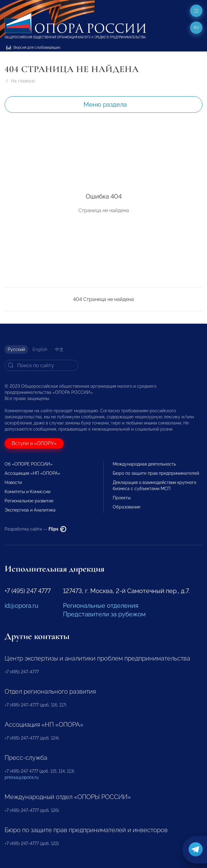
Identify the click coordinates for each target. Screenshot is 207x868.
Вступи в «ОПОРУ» (34, 443)
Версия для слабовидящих (33, 48)
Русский (16, 349)
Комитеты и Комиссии (27, 492)
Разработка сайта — (35, 529)
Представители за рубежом (104, 614)
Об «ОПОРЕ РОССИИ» (29, 464)
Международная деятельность (144, 464)
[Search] (41, 365)
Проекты (122, 498)
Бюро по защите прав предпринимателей (156, 473)
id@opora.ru (21, 606)
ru (196, 28)
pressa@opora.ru (21, 777)
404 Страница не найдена (103, 299)
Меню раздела (105, 105)
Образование (127, 507)
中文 (59, 349)
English (40, 349)
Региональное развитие (29, 501)
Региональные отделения (101, 606)
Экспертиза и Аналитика (30, 510)
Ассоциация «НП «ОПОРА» (32, 473)
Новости (13, 482)
